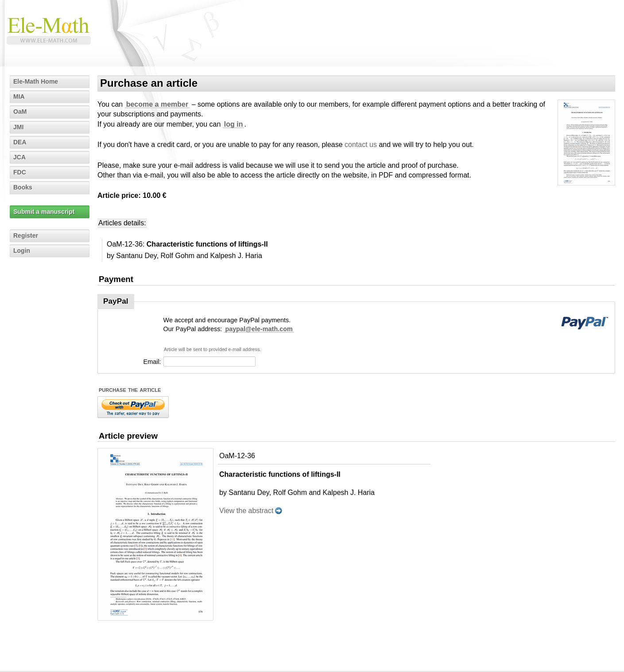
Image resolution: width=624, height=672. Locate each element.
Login (22, 251)
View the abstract (246, 511)
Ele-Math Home (36, 81)
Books (23, 187)
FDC (20, 172)
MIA (19, 97)
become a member (157, 104)
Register (26, 236)
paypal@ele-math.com (259, 329)
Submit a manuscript (44, 212)
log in (234, 124)
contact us (361, 145)
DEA (20, 142)
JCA (19, 157)
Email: (152, 362)
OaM (20, 112)
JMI (18, 127)
